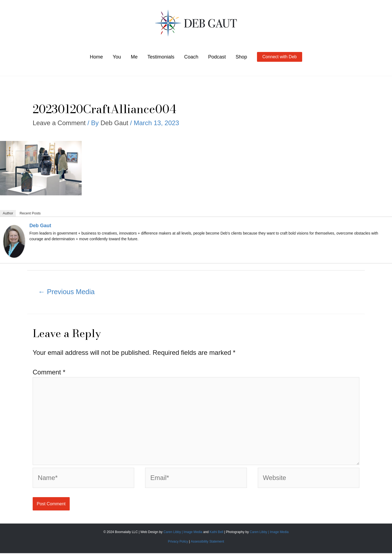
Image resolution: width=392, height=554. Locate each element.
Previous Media (67, 292)
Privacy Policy (178, 542)
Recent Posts (30, 213)
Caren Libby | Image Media (183, 533)
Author (8, 213)
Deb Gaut (40, 226)
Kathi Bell (217, 533)
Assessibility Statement (207, 542)
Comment (49, 372)
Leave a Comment (59, 123)
